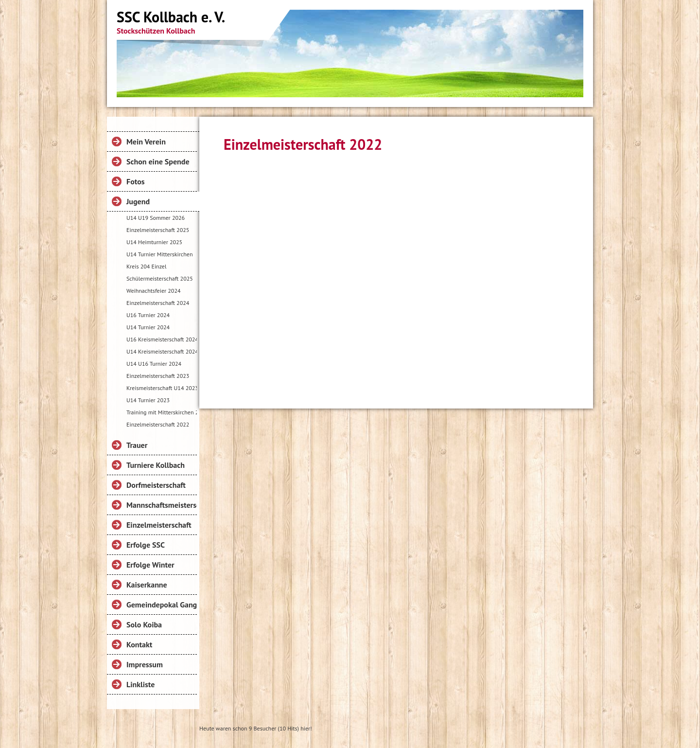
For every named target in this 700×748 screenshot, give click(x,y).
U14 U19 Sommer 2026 (156, 218)
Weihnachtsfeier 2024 (153, 291)
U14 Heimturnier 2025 (154, 242)
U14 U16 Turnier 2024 (154, 364)
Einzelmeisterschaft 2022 (158, 424)
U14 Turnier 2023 (148, 400)
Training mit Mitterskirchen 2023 (162, 412)
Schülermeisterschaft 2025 (160, 278)
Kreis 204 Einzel (146, 266)
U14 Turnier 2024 (148, 327)
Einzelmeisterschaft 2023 (158, 376)
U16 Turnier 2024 (148, 315)
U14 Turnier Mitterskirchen (159, 254)
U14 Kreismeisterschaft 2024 (162, 351)
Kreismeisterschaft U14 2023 (162, 388)
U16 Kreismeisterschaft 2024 (162, 339)
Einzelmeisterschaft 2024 (158, 303)
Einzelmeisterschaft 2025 (158, 230)
